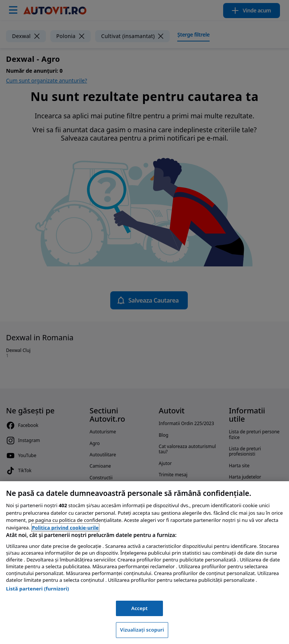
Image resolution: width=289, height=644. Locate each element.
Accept (140, 608)
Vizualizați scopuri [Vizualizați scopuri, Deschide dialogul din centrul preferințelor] (142, 630)
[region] (144, 563)
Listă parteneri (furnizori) (37, 589)
